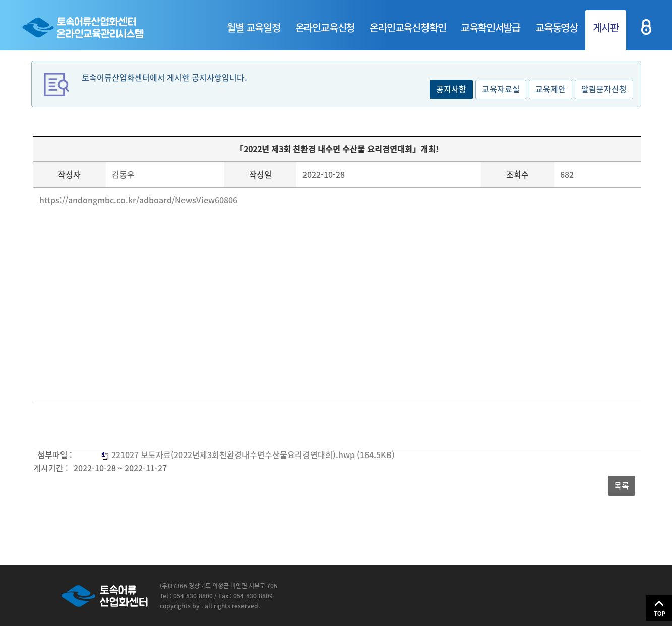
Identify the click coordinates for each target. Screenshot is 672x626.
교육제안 (551, 89)
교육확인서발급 (491, 27)
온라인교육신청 (325, 27)
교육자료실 (501, 89)
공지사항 (451, 89)
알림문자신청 (604, 89)
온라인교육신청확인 (408, 27)
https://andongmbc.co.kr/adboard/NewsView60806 (138, 200)
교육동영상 (557, 27)
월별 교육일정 (254, 27)
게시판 (605, 27)
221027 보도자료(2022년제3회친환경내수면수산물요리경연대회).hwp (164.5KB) (253, 454)
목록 (622, 485)
